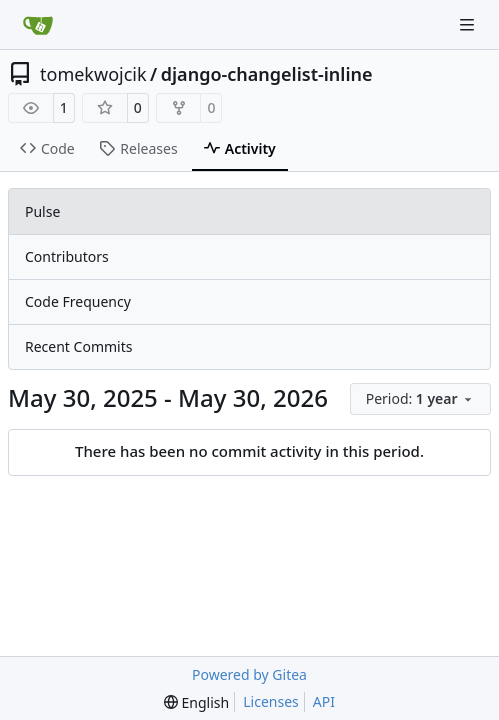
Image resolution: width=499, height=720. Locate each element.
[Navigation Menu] (469, 24)
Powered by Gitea (249, 674)
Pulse (42, 211)
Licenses (271, 701)
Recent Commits (78, 346)
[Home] (38, 25)
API (324, 701)
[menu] (420, 399)
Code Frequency (78, 301)
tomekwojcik (93, 74)
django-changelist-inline (267, 74)
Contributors (67, 256)
